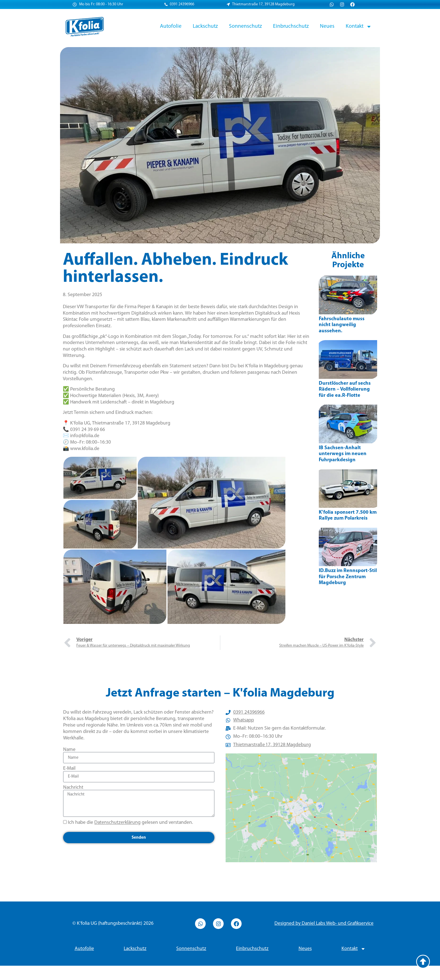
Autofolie (171, 26)
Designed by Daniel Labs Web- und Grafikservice (324, 938)
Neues (327, 26)
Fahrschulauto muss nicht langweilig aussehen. (342, 325)
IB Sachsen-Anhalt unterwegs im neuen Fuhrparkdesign (343, 454)
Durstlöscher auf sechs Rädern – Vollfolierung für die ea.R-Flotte (345, 389)
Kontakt (359, 26)
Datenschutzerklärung (117, 823)
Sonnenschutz (245, 26)
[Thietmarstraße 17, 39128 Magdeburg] (301, 815)
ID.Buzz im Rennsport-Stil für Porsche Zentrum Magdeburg (348, 577)
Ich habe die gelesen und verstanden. (130, 823)
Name (69, 750)
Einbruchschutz (291, 26)
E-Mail (69, 768)
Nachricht (73, 788)
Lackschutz (205, 26)
